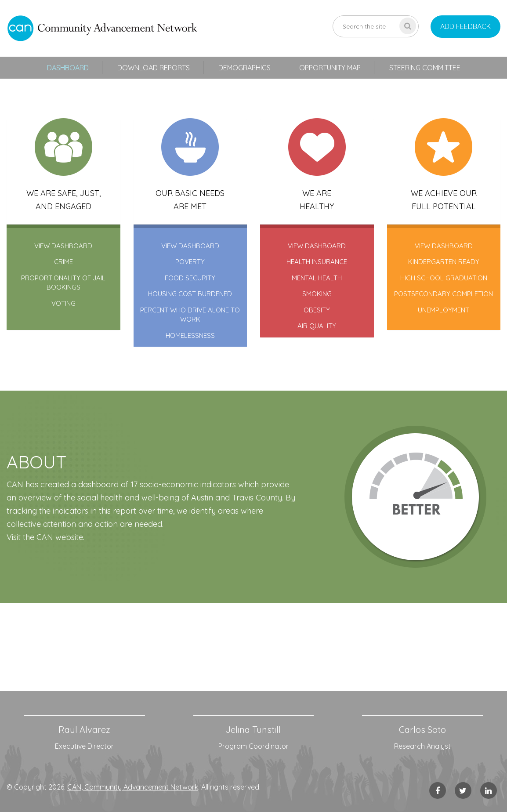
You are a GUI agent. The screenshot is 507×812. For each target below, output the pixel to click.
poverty (190, 262)
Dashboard (68, 68)
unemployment (444, 310)
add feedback (465, 26)
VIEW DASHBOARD (63, 246)
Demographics (244, 68)
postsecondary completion (444, 294)
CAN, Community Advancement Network (133, 787)
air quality (317, 326)
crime (63, 262)
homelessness (190, 335)
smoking (317, 294)
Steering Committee (425, 68)
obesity (317, 310)
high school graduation (444, 278)
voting (63, 303)
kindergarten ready (444, 262)
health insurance (317, 262)
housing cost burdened (190, 294)
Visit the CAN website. (45, 537)
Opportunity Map (330, 68)
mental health (317, 278)
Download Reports (154, 68)
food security (190, 278)
